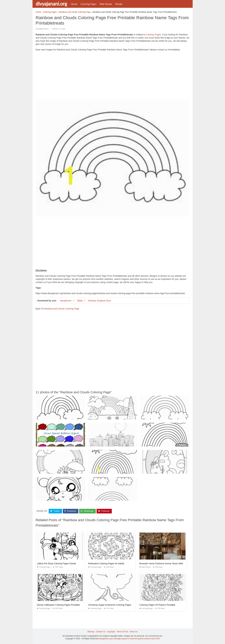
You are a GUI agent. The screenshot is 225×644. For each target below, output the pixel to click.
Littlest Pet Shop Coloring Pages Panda (56, 563)
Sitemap (91, 632)
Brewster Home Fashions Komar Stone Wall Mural (164, 563)
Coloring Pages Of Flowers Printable (157, 605)
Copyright (111, 632)
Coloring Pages (88, 4)
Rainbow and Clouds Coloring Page (62, 309)
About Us (134, 632)
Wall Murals (106, 4)
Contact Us (101, 632)
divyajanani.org (51, 4)
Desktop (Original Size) (99, 301)
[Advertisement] (113, 76)
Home (74, 4)
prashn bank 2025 (152, 639)
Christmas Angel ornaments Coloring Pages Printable (114, 605)
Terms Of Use (122, 632)
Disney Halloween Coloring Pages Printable (58, 605)
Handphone (66, 301)
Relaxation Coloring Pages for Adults (106, 563)
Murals (119, 4)
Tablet (80, 301)
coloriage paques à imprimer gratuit (128, 639)
